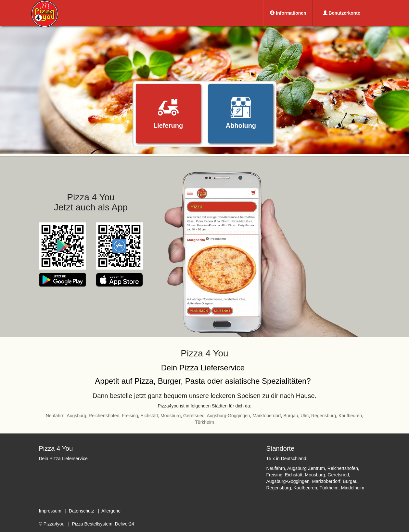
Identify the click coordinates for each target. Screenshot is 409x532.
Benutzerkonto (342, 13)
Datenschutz (82, 511)
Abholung (241, 113)
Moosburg (171, 416)
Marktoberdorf (267, 416)
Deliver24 (125, 524)
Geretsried (194, 416)
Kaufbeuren (350, 416)
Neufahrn (55, 416)
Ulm (305, 416)
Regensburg (324, 416)
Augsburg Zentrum (306, 468)
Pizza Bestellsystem (92, 524)
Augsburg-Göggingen (228, 416)
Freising (130, 416)
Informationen (288, 13)
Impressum (50, 511)
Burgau (291, 416)
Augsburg (76, 416)
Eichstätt (149, 416)
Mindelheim (353, 488)
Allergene (111, 511)
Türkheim (204, 422)
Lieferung (168, 113)
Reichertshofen (104, 416)
